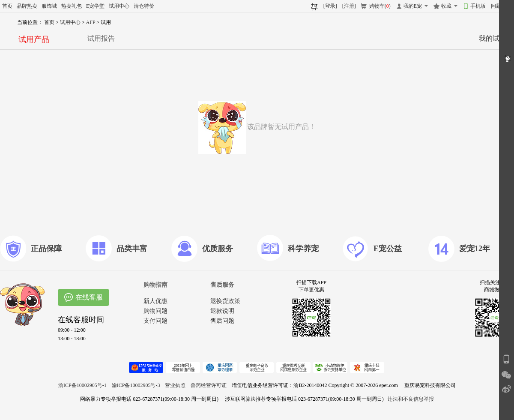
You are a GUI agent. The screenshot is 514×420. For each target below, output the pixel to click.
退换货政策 (225, 301)
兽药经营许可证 (209, 385)
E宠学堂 (95, 6)
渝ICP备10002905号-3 (136, 385)
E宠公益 (388, 249)
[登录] (330, 6)
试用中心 (119, 6)
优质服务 (218, 249)
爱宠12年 (475, 249)
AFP (91, 22)
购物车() (380, 6)
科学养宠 (303, 249)
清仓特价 (144, 6)
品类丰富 (132, 249)
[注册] (349, 6)
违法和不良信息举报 (411, 399)
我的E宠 (413, 6)
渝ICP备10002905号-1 (82, 385)
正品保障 (46, 249)
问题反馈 (501, 6)
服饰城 (49, 6)
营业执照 (175, 385)
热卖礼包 (72, 6)
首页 (7, 6)
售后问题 (222, 321)
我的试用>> (496, 38)
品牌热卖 (27, 6)
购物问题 (155, 311)
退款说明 (222, 311)
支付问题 (155, 321)
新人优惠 (155, 301)
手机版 (478, 6)
